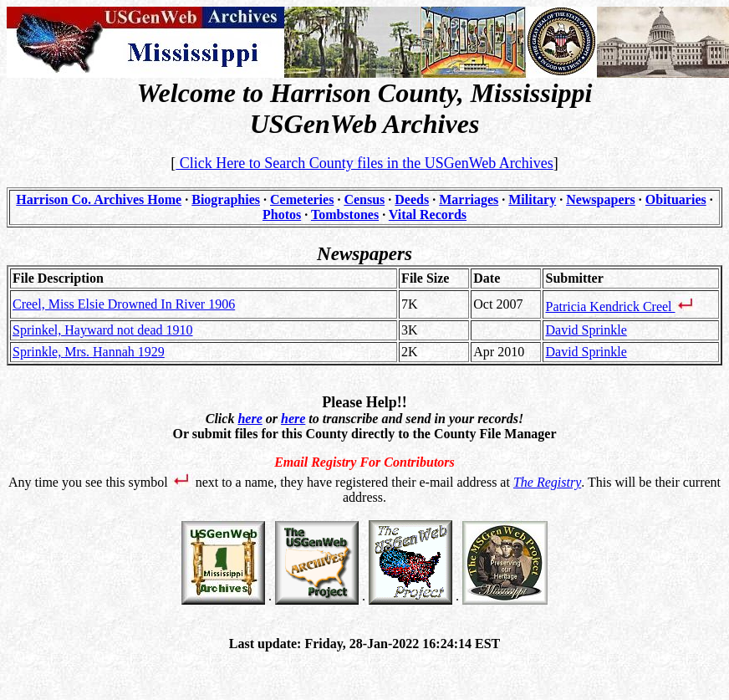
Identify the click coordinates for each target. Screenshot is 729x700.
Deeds (412, 199)
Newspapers (601, 199)
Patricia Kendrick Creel (620, 307)
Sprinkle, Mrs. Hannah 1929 (89, 352)
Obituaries (676, 199)
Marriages (469, 199)
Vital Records (428, 215)
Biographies (226, 199)
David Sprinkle (586, 330)
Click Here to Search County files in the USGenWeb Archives (364, 163)
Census (364, 199)
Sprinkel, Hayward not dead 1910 (103, 330)
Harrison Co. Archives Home (99, 199)
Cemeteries (302, 199)
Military (532, 199)
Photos (282, 215)
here (250, 419)
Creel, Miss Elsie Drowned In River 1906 (124, 304)
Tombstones (345, 215)
